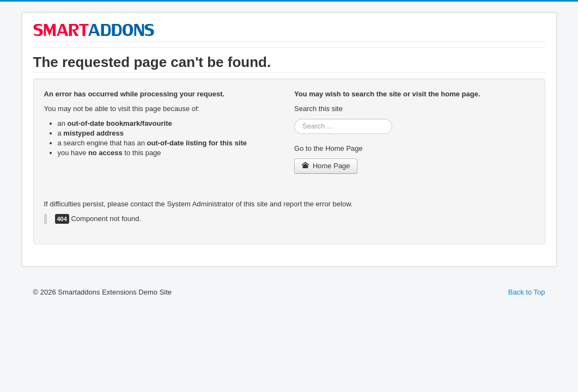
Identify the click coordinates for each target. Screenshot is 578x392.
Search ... (294, 119)
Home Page (326, 166)
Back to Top (527, 292)
